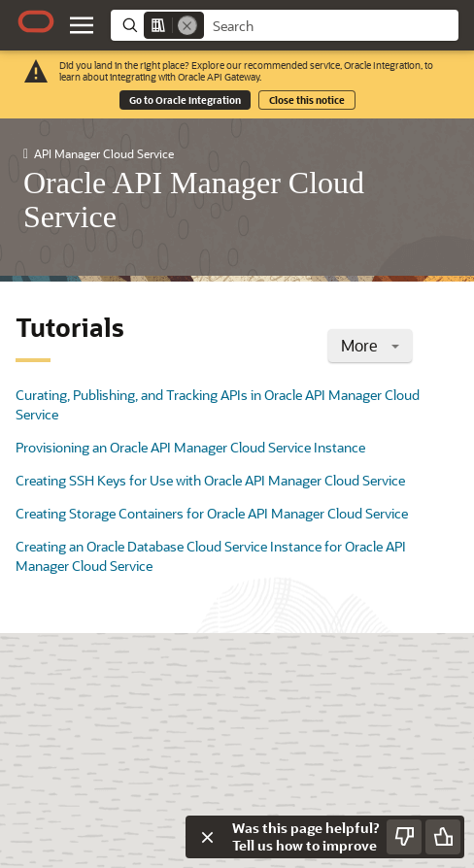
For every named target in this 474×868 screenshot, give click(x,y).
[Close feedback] (207, 837)
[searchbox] (331, 26)
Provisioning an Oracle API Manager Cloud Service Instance (190, 447)
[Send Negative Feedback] (404, 837)
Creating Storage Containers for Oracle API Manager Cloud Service (212, 513)
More (370, 345)
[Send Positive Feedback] (443, 837)
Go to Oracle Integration (185, 100)
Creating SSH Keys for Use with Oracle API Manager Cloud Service (210, 480)
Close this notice (307, 100)
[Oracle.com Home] (36, 21)
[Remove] (187, 25)
